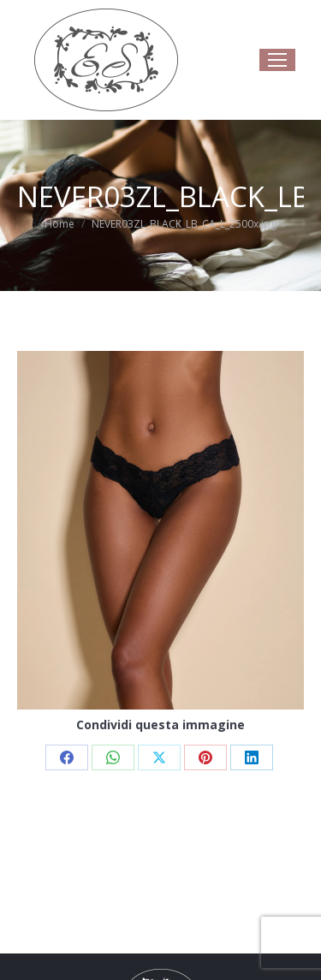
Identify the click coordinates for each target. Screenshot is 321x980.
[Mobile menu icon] (277, 60)
